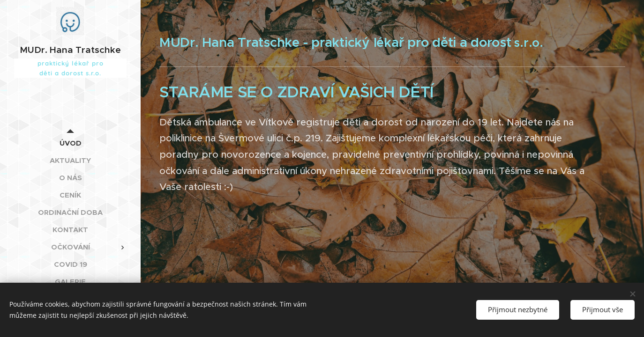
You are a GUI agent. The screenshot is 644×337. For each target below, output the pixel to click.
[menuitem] (70, 143)
